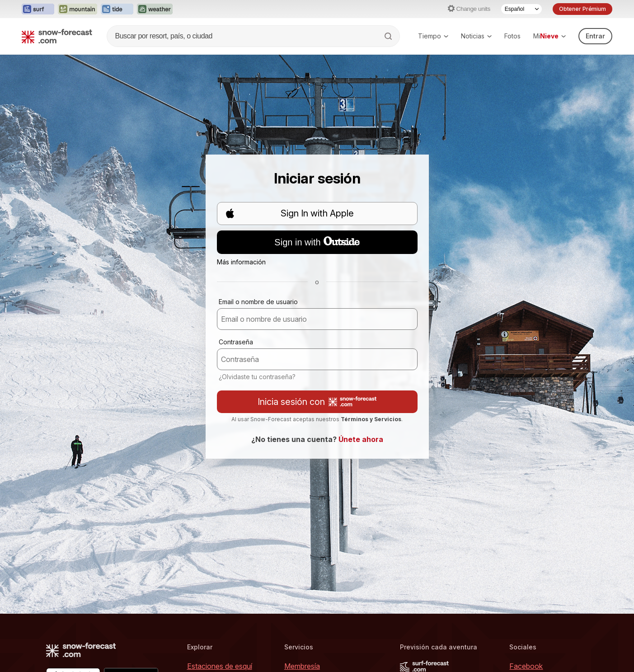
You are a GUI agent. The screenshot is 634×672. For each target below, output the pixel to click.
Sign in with (317, 242)
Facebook (526, 666)
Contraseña (236, 342)
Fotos (512, 36)
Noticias (476, 36)
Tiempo (433, 36)
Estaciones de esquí (220, 666)
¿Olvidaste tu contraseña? (257, 377)
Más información (241, 262)
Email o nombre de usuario (258, 302)
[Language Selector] (521, 9)
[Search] (389, 36)
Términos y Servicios (371, 419)
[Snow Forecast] (57, 36)
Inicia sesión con (317, 402)
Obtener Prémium (582, 9)
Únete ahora (361, 439)
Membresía (302, 666)
